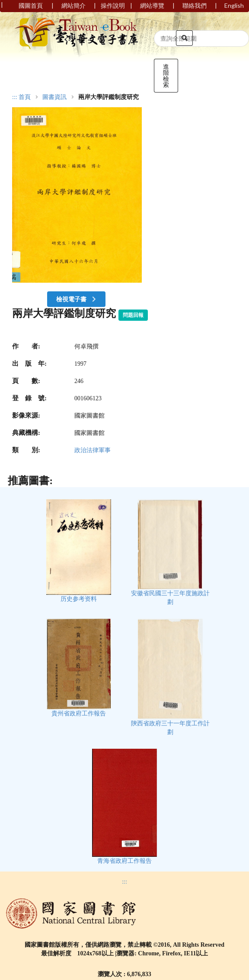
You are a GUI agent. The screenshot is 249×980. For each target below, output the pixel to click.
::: (15, 97)
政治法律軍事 (93, 450)
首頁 (25, 97)
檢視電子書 (77, 299)
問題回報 (133, 315)
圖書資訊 (54, 97)
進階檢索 (166, 75)
